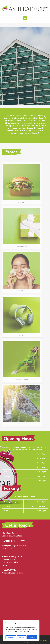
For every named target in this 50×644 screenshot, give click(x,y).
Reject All (22, 637)
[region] (21, 630)
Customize (11, 637)
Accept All (32, 637)
